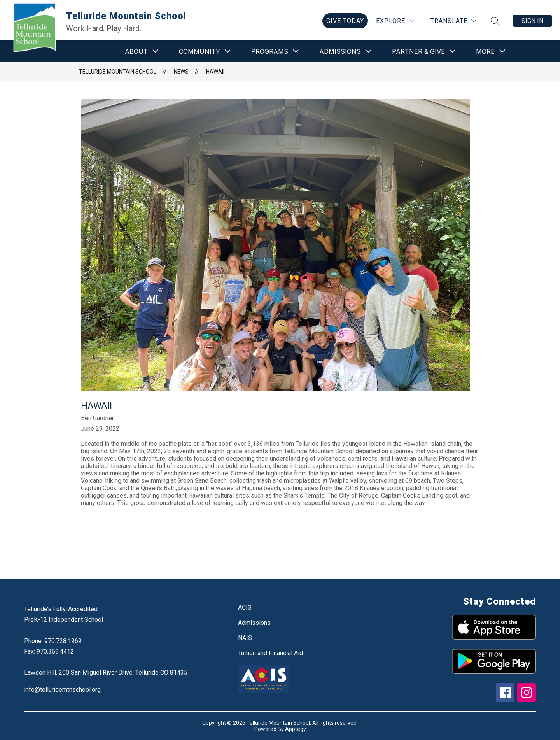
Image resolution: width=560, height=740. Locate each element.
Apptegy (296, 729)
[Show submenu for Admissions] (340, 51)
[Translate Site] (453, 21)
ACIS (245, 608)
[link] (345, 21)
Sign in (532, 21)
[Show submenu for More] (485, 51)
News (181, 72)
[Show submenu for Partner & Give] (418, 51)
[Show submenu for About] (136, 51)
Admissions (254, 623)
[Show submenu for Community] (199, 51)
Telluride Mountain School (118, 72)
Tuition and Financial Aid (270, 653)
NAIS (245, 638)
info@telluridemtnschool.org (62, 690)
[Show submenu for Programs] (270, 51)
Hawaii (215, 72)
